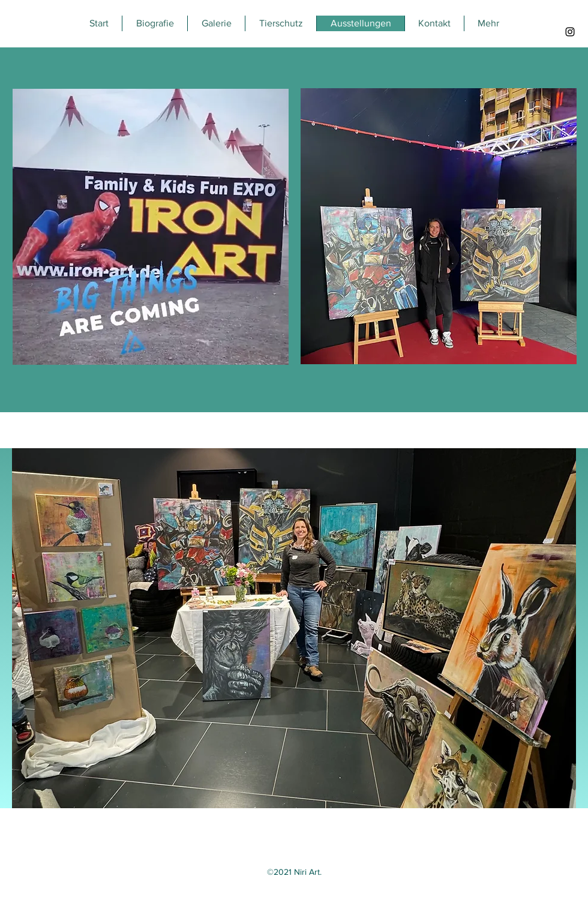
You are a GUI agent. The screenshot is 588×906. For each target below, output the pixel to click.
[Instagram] (570, 32)
